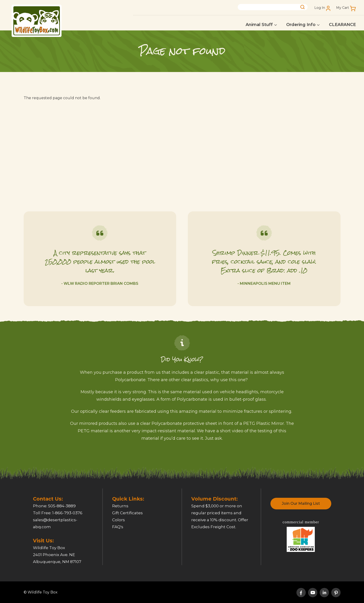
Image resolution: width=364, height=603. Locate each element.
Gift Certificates (127, 513)
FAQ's (118, 527)
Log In (320, 8)
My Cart (343, 8)
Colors (119, 520)
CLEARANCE (342, 25)
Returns (120, 506)
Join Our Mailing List (301, 503)
